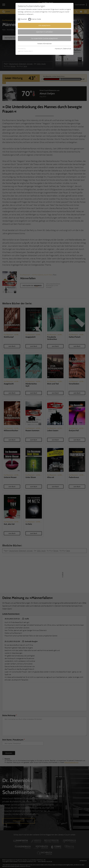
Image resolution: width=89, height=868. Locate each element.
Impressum (58, 49)
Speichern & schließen (44, 32)
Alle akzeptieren (44, 25)
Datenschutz (67, 49)
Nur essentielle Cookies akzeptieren (45, 38)
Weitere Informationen (44, 44)
